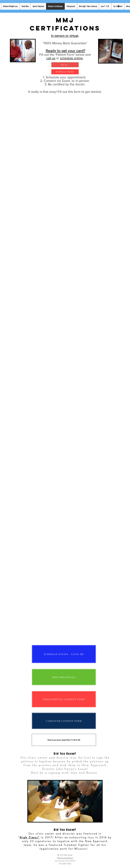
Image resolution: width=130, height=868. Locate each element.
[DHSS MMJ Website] (64, 677)
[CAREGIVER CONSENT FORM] (64, 721)
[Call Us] (65, 65)
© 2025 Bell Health (65, 855)
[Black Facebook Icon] (118, 6)
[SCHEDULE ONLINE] (65, 72)
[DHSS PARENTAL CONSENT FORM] (64, 699)
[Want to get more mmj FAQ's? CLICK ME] (64, 740)
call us (51, 58)
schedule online (71, 58)
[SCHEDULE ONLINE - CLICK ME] (64, 654)
